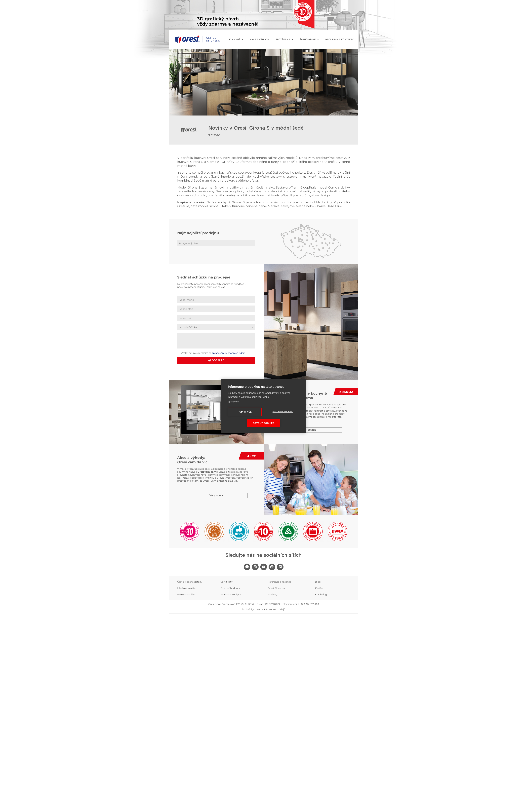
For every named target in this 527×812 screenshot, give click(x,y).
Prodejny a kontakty (339, 39)
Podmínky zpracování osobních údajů (264, 609)
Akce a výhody (260, 39)
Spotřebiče (284, 40)
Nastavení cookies (283, 411)
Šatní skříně (309, 40)
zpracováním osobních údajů (229, 353)
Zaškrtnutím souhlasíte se (213, 353)
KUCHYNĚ (236, 40)
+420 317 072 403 (309, 604)
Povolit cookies (263, 423)
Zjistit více (233, 402)
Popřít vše (245, 412)
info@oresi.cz (290, 604)
